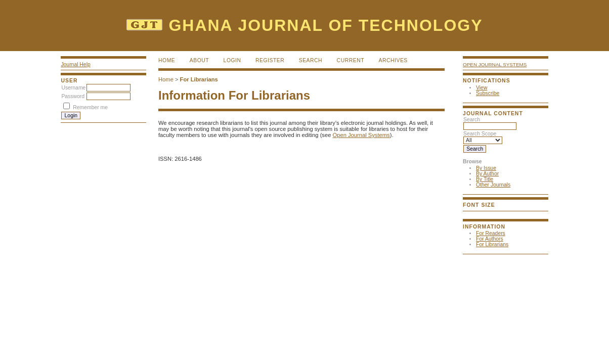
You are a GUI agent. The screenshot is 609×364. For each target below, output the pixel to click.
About (199, 60)
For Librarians (492, 244)
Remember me (90, 107)
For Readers (491, 233)
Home (167, 60)
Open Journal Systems (495, 64)
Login (232, 60)
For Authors (490, 239)
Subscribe (488, 93)
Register (270, 60)
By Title (485, 179)
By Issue (486, 168)
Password (73, 96)
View (482, 88)
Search (311, 60)
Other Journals (493, 185)
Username (73, 88)
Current (351, 60)
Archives (393, 60)
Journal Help (75, 64)
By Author (487, 174)
